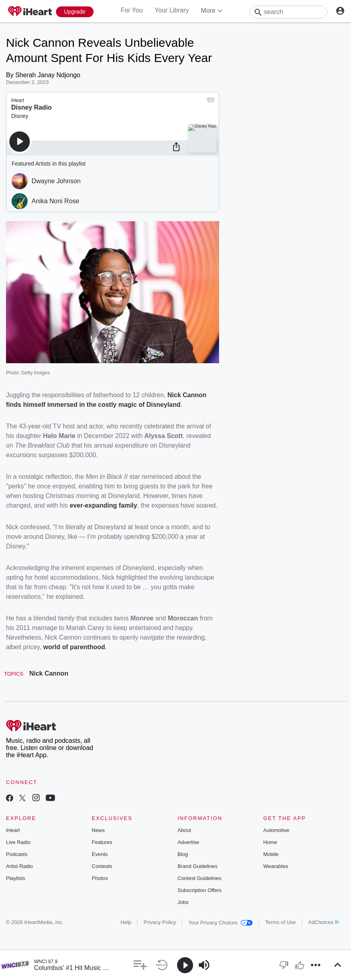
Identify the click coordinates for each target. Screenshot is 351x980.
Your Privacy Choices (220, 923)
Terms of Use (280, 922)
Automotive (276, 830)
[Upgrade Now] (75, 12)
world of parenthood (74, 647)
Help (126, 922)
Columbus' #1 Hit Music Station (78, 968)
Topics (14, 674)
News (99, 830)
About (184, 830)
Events (100, 854)
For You (132, 10)
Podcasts (17, 854)
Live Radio (18, 842)
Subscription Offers (199, 890)
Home (270, 842)
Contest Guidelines (199, 878)
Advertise (188, 842)
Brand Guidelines (197, 866)
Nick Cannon (49, 673)
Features (102, 842)
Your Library (172, 10)
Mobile (271, 854)
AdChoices (324, 922)
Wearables (276, 866)
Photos (100, 878)
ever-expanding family (103, 505)
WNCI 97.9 (46, 962)
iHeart (13, 830)
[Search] (288, 12)
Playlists (16, 878)
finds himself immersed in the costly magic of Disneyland (93, 405)
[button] (140, 965)
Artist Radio (19, 866)
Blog (183, 854)
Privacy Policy (160, 922)
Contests (102, 866)
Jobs (183, 902)
